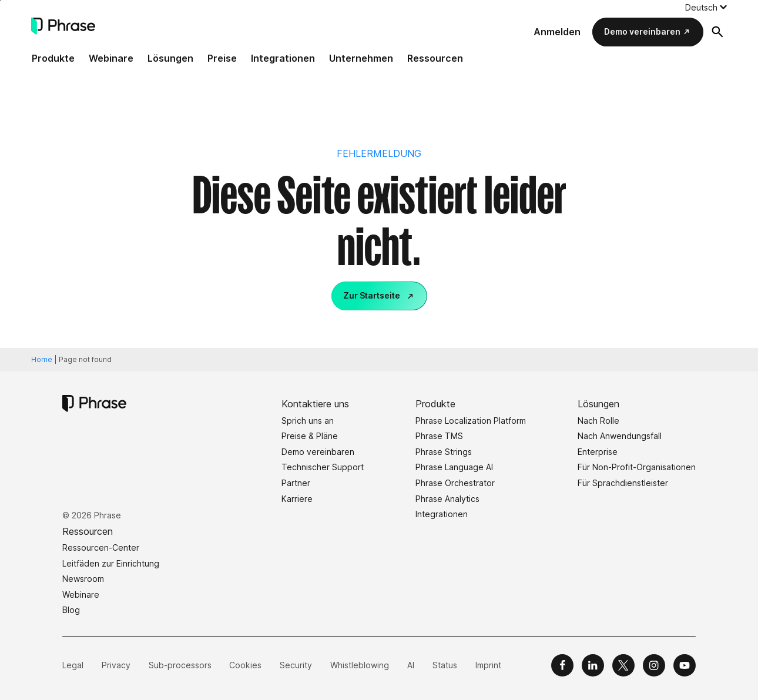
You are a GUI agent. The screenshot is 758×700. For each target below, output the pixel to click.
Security (296, 665)
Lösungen (170, 58)
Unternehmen (361, 58)
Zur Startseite (372, 295)
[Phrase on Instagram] (654, 665)
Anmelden (557, 32)
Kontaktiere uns (315, 404)
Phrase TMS (439, 436)
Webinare (111, 58)
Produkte (53, 58)
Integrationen (283, 58)
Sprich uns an (308, 421)
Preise (222, 58)
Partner (296, 483)
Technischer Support (323, 467)
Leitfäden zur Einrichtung (111, 563)
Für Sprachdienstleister (623, 483)
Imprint (488, 665)
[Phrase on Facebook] (562, 665)
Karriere (297, 499)
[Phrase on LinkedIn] (593, 665)
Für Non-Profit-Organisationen (637, 467)
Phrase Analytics (447, 499)
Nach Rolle (598, 421)
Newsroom (83, 579)
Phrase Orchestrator (455, 483)
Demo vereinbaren (642, 31)
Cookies (245, 665)
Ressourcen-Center (101, 547)
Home (42, 359)
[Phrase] (63, 26)
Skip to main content (0, 0)
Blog (71, 610)
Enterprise (598, 452)
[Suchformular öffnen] (717, 32)
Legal (73, 665)
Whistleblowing (360, 665)
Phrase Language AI (454, 467)
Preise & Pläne (310, 436)
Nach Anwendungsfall (620, 436)
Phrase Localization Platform (471, 421)
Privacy (116, 665)
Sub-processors (180, 665)
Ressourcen (435, 58)
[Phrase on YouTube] (685, 665)
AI (411, 665)
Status (445, 665)
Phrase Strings (444, 452)
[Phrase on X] (623, 665)
